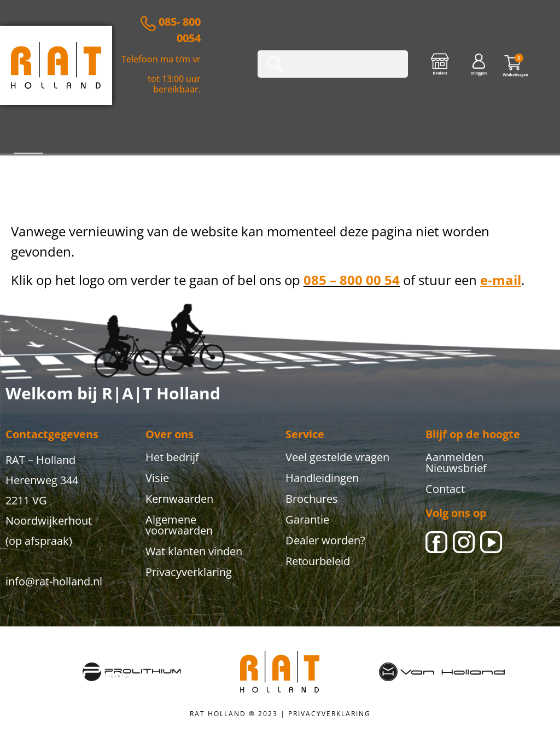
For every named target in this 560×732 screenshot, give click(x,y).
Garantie (307, 519)
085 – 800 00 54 (352, 280)
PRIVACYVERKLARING (329, 714)
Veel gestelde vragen (337, 457)
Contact (445, 489)
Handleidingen (322, 478)
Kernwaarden (179, 499)
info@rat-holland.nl (54, 581)
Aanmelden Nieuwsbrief (456, 463)
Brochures (312, 499)
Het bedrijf (172, 457)
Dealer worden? (325, 540)
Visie (157, 478)
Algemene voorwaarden (179, 525)
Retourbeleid (318, 561)
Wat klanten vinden (194, 551)
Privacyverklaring (189, 572)
